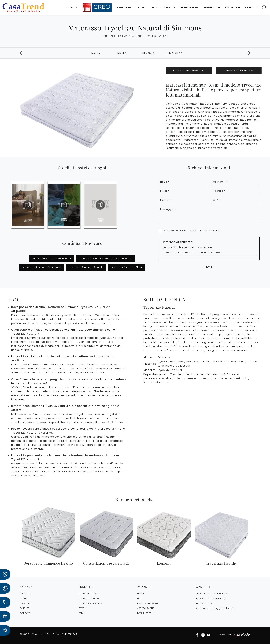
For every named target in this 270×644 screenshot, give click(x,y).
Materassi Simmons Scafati (86, 267)
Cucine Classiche (89, 598)
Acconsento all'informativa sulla (192, 231)
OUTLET (24, 598)
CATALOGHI (26, 603)
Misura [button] (122, 53)
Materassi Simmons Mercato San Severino (106, 258)
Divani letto (144, 613)
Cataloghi (233, 7)
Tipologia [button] (148, 53)
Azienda (72, 7)
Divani (141, 594)
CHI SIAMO (26, 594)
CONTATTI (25, 613)
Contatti (252, 7)
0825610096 (207, 603)
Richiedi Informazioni (189, 70)
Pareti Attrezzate (148, 603)
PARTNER (25, 608)
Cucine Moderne (88, 594)
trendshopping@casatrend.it (218, 608)
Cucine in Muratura (90, 603)
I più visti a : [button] (174, 53)
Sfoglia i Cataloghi (239, 70)
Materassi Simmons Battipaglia (42, 267)
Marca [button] (96, 53)
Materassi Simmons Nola (127, 267)
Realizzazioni (190, 7)
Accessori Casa (119, 36)
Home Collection (163, 7)
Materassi (137, 36)
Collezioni (124, 7)
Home (105, 36)
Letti (140, 598)
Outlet (142, 7)
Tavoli (82, 608)
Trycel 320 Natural (157, 36)
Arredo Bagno (146, 608)
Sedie (82, 613)
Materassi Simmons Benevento (52, 258)
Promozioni (212, 7)
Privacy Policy (212, 231)
